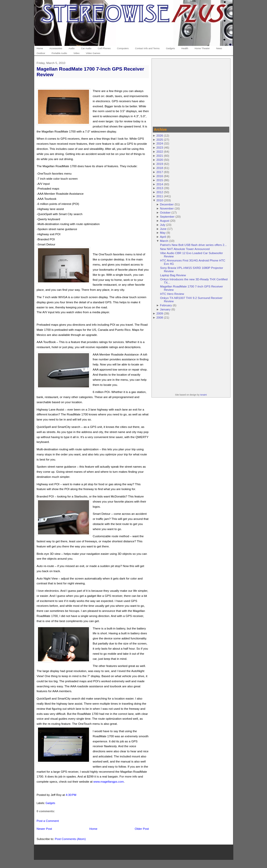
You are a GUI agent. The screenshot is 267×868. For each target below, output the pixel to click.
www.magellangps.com (109, 781)
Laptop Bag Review (173, 275)
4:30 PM (71, 795)
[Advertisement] (191, 92)
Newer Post (44, 829)
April (163, 237)
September (167, 216)
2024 (160, 143)
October (165, 212)
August (164, 221)
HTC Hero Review (172, 294)
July (163, 225)
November (167, 208)
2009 (160, 313)
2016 (160, 176)
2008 (160, 317)
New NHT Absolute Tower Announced (185, 249)
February (166, 305)
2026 (160, 135)
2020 (160, 160)
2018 (160, 168)
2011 (160, 196)
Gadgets (50, 803)
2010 (160, 200)
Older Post (142, 829)
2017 (160, 172)
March (164, 241)
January (165, 309)
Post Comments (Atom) (70, 839)
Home (93, 829)
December (167, 204)
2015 (160, 180)
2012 (160, 192)
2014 (160, 184)
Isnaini (204, 395)
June (163, 229)
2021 (160, 156)
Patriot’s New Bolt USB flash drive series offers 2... (194, 245)
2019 (160, 164)
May (163, 233)
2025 (160, 140)
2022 (160, 152)
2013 (160, 188)
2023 (160, 147)
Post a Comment (48, 821)
